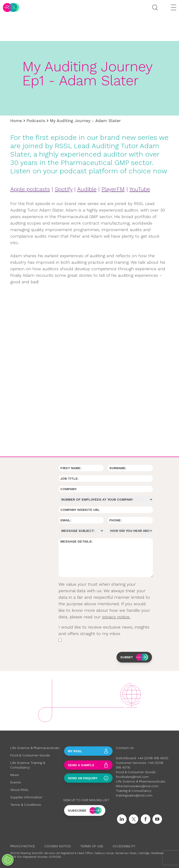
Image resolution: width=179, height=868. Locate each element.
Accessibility (124, 846)
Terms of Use (92, 846)
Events (16, 782)
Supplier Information (26, 797)
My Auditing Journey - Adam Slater (85, 121)
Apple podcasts (30, 189)
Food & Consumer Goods (30, 755)
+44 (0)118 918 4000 (153, 758)
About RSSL (20, 790)
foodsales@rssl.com (132, 777)
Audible (87, 189)
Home (16, 121)
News (15, 775)
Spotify (64, 189)
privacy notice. (116, 617)
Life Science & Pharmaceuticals (35, 748)
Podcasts (36, 121)
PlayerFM (113, 189)
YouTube (140, 189)
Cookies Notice (58, 846)
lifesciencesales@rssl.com (137, 786)
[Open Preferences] (8, 860)
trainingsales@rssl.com (134, 795)
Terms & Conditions (26, 805)
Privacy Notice (23, 846)
